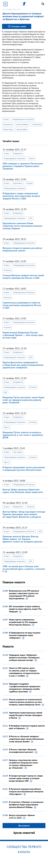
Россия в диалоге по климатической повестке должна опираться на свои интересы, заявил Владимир (27, 702)
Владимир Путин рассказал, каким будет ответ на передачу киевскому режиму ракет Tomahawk (23, 400)
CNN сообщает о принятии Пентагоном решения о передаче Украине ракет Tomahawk (23, 166)
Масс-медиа (18, 452)
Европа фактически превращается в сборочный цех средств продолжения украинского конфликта (23, 365)
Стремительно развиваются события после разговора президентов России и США (22, 305)
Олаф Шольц (37, 124)
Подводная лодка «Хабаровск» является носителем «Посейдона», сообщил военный (25, 658)
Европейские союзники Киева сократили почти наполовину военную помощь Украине (22, 226)
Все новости (24, 826)
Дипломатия (18, 183)
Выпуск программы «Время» (22, 817)
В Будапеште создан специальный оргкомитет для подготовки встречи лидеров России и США (21, 196)
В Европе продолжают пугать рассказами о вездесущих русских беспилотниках (24, 469)
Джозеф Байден (22, 124)
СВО (31, 218)
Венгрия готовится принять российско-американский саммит (23, 249)
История (30, 183)
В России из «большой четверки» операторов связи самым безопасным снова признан (26, 739)
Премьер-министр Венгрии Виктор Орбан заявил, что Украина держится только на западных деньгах (22, 539)
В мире (6, 119)
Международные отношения (23, 119)
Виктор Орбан (22, 130)
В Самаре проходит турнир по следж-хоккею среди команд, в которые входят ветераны (26, 778)
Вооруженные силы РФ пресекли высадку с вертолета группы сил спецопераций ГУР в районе (24, 595)
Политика (7, 270)
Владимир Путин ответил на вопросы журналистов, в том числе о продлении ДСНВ (23, 435)
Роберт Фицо (8, 130)
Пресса (32, 159)
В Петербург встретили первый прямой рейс (27, 727)
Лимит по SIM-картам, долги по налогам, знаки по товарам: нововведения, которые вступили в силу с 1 (24, 672)
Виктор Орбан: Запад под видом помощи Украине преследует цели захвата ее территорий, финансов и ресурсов (24, 514)
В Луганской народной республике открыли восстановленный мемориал (26, 792)
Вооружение (8, 124)
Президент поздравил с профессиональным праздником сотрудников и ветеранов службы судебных (25, 688)
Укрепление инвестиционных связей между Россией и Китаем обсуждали (26, 715)
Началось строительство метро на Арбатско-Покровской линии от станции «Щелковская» (23, 764)
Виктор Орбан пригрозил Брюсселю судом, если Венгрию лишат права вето (23, 491)
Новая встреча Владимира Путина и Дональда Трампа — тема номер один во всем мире (23, 335)
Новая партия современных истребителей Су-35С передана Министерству (23, 622)
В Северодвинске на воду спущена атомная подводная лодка (25, 635)
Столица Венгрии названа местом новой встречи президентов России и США (23, 277)
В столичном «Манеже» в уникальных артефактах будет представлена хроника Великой (26, 805)
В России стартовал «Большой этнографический (23, 751)
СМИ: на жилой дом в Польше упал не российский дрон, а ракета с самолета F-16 (24, 569)
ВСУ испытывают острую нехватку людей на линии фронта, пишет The (25, 609)
